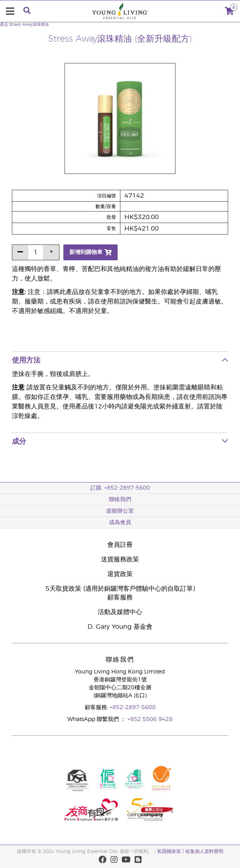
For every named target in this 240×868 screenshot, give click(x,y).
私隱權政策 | (171, 851)
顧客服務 (120, 597)
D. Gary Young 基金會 (120, 627)
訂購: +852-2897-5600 (120, 488)
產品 (4, 25)
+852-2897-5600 (133, 708)
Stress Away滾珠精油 (29, 25)
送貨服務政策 (120, 559)
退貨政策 (120, 574)
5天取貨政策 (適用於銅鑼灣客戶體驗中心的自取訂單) (120, 589)
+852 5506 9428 (150, 719)
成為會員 (120, 523)
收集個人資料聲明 (204, 851)
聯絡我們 (120, 500)
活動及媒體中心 (120, 612)
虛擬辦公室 (120, 511)
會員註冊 (120, 545)
